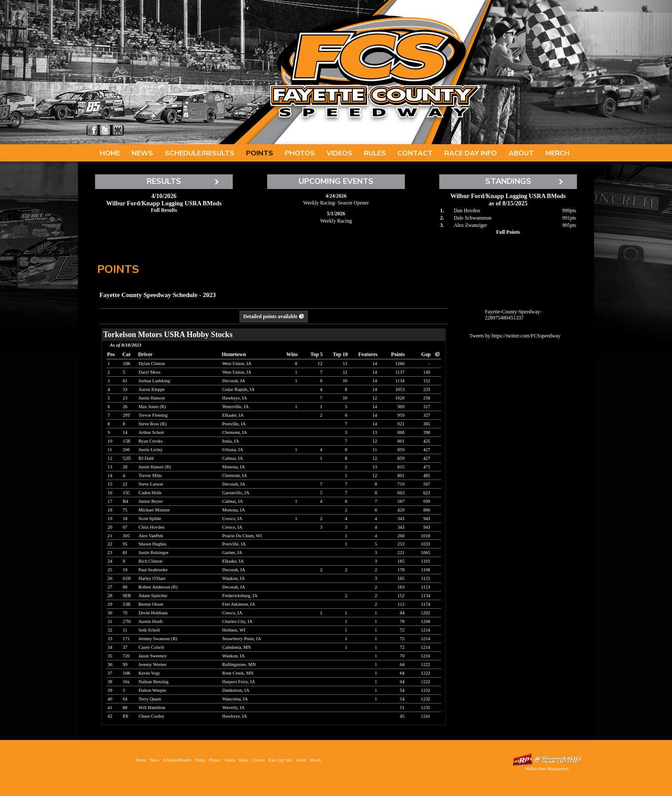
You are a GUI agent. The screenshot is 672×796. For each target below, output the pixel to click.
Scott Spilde (150, 518)
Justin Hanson (152, 398)
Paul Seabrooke (153, 570)
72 (402, 630)
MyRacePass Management (547, 769)
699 (427, 501)
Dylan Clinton (152, 363)
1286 (400, 363)
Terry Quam (150, 699)
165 (401, 578)
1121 (426, 578)
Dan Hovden (467, 211)
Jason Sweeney (153, 656)
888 (401, 432)
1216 (425, 656)
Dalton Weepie (152, 690)
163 (401, 587)
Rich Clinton (151, 561)
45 (402, 716)
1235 (425, 707)
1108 (426, 570)
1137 (400, 372)
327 (427, 415)
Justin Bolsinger (154, 552)
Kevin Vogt (149, 673)
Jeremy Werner (153, 664)
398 (427, 432)
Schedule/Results (200, 153)
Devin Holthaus (153, 613)
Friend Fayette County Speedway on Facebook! (93, 130)
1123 (426, 587)
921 (401, 424)
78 (402, 621)
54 (402, 690)
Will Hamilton (152, 707)
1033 (425, 544)
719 (401, 484)
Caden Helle (150, 492)
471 (427, 467)
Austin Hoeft (151, 621)
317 (427, 406)
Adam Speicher (153, 595)
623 (427, 492)
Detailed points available (273, 316)
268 (401, 536)
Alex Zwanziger (471, 225)
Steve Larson (151, 484)
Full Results (164, 210)
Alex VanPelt (151, 536)
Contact (415, 153)
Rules (375, 153)
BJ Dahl (146, 458)
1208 (425, 621)
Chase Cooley (151, 716)
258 (427, 398)
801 (401, 475)
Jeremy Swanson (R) (158, 638)
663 (401, 492)
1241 (425, 716)
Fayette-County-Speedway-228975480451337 (513, 315)
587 (401, 501)
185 (401, 561)
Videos (339, 153)
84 (402, 613)
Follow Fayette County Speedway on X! (105, 130)
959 (401, 415)
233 (427, 389)
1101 (426, 561)
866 (427, 510)
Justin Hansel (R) (155, 467)
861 (401, 441)
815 (401, 467)
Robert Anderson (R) (158, 587)
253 (401, 544)
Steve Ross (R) (153, 424)
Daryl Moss (150, 372)
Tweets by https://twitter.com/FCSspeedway (515, 336)
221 (401, 552)
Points (260, 153)
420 (401, 510)
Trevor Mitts (150, 475)
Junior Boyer (151, 501)
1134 (400, 381)
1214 (425, 630)
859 (401, 449)
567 (427, 484)
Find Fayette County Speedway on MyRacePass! (118, 130)
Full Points (508, 232)
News (142, 153)
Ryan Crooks (151, 441)
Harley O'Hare (152, 578)
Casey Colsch (151, 647)
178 (401, 570)
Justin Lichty (151, 449)
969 (401, 406)
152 (427, 381)
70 (402, 656)
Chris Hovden (151, 527)
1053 (400, 389)
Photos (300, 153)
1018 (425, 536)
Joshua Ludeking (154, 381)
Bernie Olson (151, 604)
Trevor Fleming (153, 415)
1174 (426, 604)
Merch (558, 153)
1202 (425, 613)
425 (427, 441)
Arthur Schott (151, 432)
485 (427, 475)
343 (401, 518)
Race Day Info (471, 153)
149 (427, 372)
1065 (425, 552)
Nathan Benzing (154, 681)
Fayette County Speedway (375, 69)
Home (110, 153)
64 (402, 664)
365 (427, 424)
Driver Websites (547, 760)
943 (427, 518)
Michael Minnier (154, 510)
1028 (400, 398)
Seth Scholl (149, 630)
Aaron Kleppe (152, 389)
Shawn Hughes (153, 544)
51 (402, 707)
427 (427, 449)
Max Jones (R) (152, 406)
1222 (425, 664)
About (521, 153)
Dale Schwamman (473, 218)
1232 (425, 690)
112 (401, 604)
